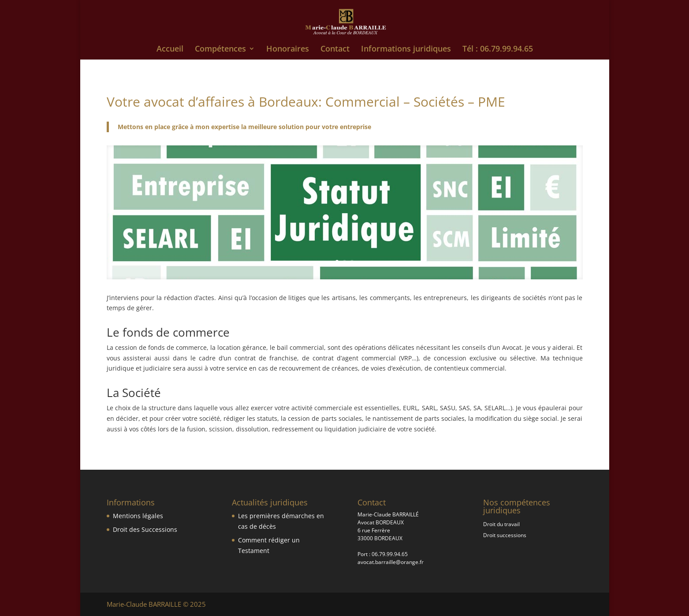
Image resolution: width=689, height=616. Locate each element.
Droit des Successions (145, 529)
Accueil (170, 50)
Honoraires (288, 50)
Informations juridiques (406, 50)
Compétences (220, 50)
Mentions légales (138, 516)
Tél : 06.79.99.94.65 (498, 50)
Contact (335, 50)
